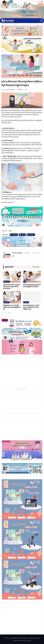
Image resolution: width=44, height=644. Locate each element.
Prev (5, 313)
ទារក (25, 282)
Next (10, 313)
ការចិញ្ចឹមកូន (26, 302)
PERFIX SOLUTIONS (26, 640)
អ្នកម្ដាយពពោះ (7, 282)
